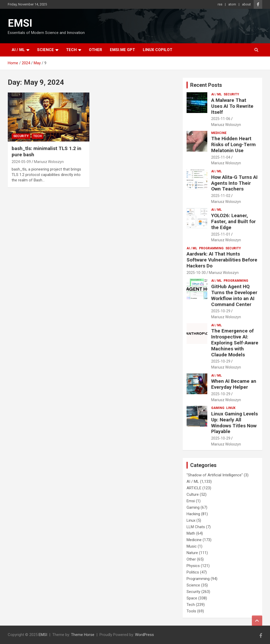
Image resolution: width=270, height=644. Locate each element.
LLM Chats (196, 527)
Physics (193, 566)
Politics (193, 572)
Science (45, 50)
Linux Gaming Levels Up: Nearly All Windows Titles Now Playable (235, 423)
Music (192, 546)
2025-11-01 (221, 234)
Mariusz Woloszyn (49, 162)
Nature (192, 553)
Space (192, 598)
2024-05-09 (21, 162)
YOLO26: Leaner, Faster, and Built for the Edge (233, 221)
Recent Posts (206, 85)
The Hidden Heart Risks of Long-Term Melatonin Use (233, 144)
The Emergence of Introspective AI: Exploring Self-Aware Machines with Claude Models (235, 343)
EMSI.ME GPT (122, 50)
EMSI (20, 23)
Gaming (218, 408)
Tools (191, 611)
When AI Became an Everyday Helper (234, 384)
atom (232, 4)
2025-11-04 (221, 157)
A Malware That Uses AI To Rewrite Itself (232, 106)
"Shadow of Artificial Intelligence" (215, 475)
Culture (193, 494)
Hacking (193, 514)
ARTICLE (194, 488)
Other (95, 50)
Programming (211, 248)
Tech (71, 50)
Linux (231, 408)
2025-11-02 (221, 196)
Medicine (219, 133)
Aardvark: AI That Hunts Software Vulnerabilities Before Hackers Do (222, 260)
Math (191, 533)
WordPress (144, 635)
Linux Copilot (158, 50)
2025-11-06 (221, 119)
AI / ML (18, 50)
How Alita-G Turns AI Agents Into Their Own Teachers (234, 183)
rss (220, 4)
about (246, 4)
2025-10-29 (221, 311)
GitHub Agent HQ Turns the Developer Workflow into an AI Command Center (234, 295)
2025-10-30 (196, 273)
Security (21, 136)
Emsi (191, 501)
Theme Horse (83, 635)
